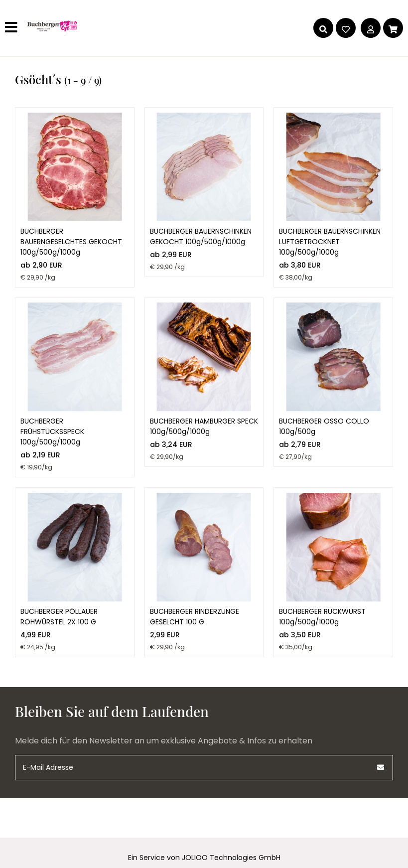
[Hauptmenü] (12, 28)
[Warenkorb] (393, 28)
